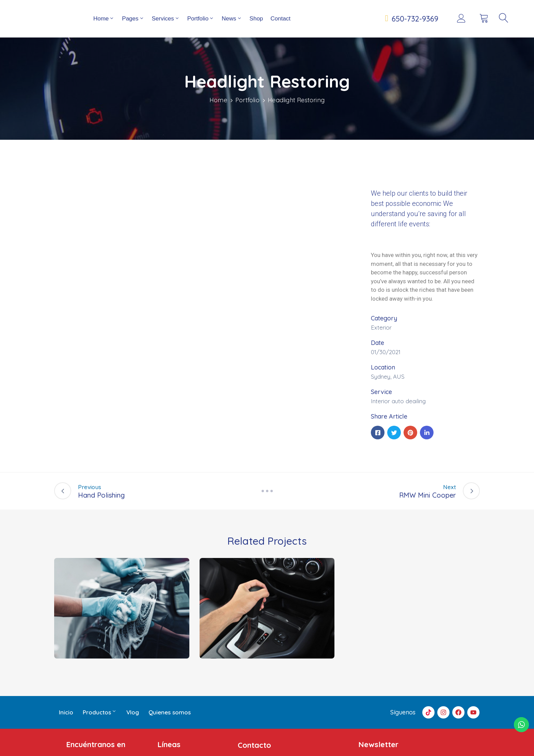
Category (384, 332)
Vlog (133, 726)
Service (381, 405)
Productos (100, 726)
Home (104, 25)
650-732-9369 (415, 26)
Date (378, 356)
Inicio (66, 726)
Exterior (381, 341)
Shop (256, 25)
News (232, 25)
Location (383, 381)
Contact (280, 25)
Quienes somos (170, 726)
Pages (133, 25)
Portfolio (201, 25)
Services (166, 25)
